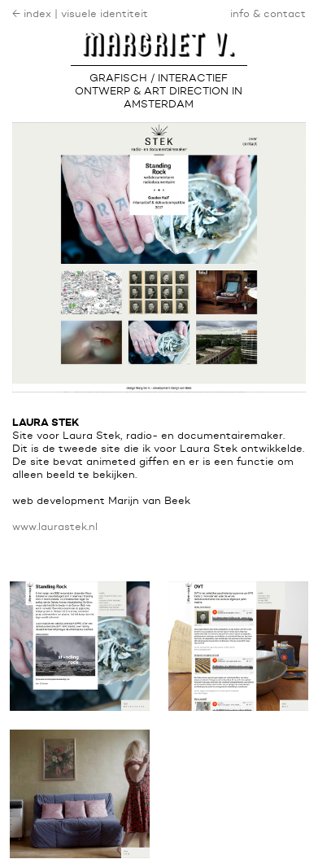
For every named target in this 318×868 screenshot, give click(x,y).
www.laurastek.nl (55, 527)
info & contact (268, 14)
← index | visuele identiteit (80, 14)
